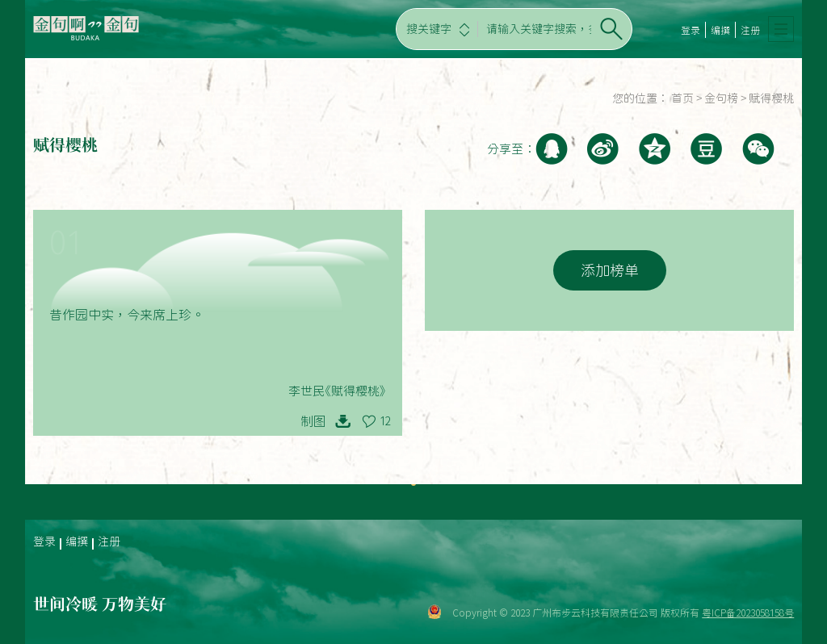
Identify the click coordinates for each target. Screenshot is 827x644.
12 (385, 421)
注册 (750, 30)
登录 (691, 30)
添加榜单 (610, 270)
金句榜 (721, 98)
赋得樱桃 (771, 98)
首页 (682, 98)
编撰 (720, 30)
